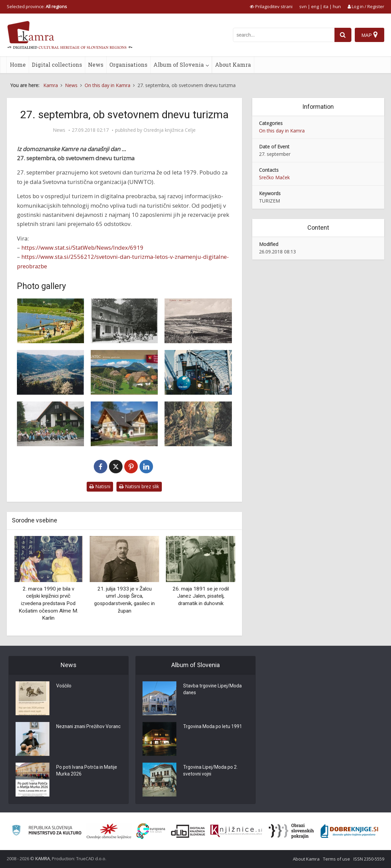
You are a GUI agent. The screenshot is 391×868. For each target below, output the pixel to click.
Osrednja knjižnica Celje (170, 130)
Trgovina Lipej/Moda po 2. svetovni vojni (211, 771)
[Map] (370, 35)
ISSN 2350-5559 (369, 859)
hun (337, 6)
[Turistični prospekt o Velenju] (50, 321)
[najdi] (343, 35)
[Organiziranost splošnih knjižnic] (109, 831)
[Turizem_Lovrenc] (50, 424)
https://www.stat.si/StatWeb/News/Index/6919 (82, 247)
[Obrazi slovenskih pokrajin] (291, 831)
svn (303, 6)
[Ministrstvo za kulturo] (47, 831)
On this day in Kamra (282, 131)
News (96, 65)
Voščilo (64, 686)
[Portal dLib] (188, 831)
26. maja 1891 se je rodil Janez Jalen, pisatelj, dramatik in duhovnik (201, 596)
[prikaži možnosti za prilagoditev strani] (271, 6)
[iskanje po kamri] (284, 35)
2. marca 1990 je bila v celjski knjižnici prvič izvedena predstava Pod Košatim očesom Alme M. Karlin (48, 603)
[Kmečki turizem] (124, 321)
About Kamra (233, 65)
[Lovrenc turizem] (50, 372)
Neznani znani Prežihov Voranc (81, 730)
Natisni (100, 486)
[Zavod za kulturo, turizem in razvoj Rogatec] (124, 372)
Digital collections (57, 65)
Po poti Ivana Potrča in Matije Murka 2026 (87, 771)
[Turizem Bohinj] (124, 424)
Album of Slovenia (179, 65)
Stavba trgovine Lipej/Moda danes (213, 690)
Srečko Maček (274, 177)
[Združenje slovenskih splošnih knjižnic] (236, 831)
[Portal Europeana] (151, 831)
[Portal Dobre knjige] (349, 831)
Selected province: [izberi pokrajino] (37, 6)
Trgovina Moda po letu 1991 (213, 727)
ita (326, 6)
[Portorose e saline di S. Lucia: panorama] (198, 321)
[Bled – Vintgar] (198, 424)
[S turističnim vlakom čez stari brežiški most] (198, 372)
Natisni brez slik (139, 486)
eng (315, 6)
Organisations (128, 65)
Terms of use (336, 859)
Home (18, 65)
